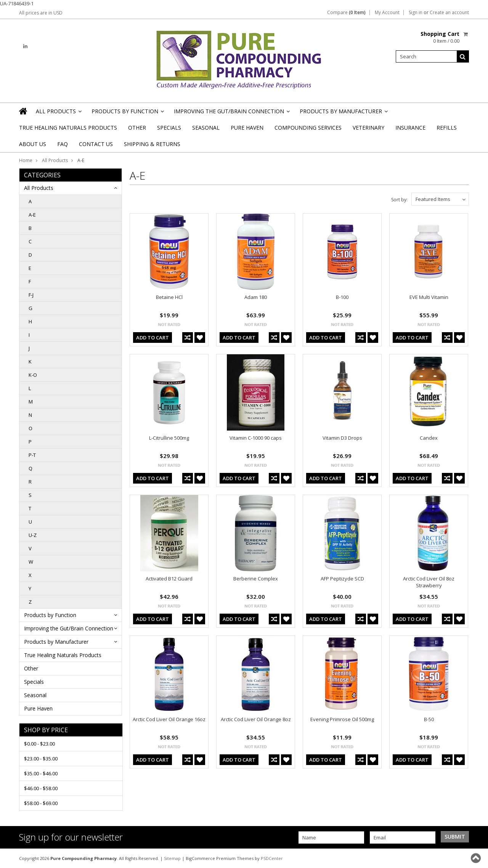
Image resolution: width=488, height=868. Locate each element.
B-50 (429, 719)
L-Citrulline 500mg (169, 438)
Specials (169, 128)
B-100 (342, 297)
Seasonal (206, 128)
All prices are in (41, 13)
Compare (346, 13)
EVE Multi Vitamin (429, 297)
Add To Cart (152, 338)
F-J (31, 295)
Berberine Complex (256, 579)
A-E (32, 215)
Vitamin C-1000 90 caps (256, 438)
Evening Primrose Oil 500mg (342, 719)
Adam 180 (256, 297)
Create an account (449, 13)
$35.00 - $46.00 (41, 773)
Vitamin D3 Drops (342, 438)
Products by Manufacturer (343, 113)
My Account (387, 13)
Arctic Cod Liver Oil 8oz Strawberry (429, 582)
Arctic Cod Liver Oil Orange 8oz (256, 719)
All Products (58, 113)
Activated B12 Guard (169, 579)
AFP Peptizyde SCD (342, 579)
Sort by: (399, 200)
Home (26, 160)
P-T (32, 455)
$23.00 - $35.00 (41, 759)
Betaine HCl (169, 297)
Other (137, 128)
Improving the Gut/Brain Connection (231, 113)
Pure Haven (247, 128)
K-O (33, 375)
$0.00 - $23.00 (39, 744)
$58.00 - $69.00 (41, 803)
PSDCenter (272, 858)
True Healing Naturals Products (68, 128)
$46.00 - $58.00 (41, 788)
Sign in (416, 13)
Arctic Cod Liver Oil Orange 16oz (169, 719)
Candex (429, 438)
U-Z (33, 535)
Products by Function (127, 113)
